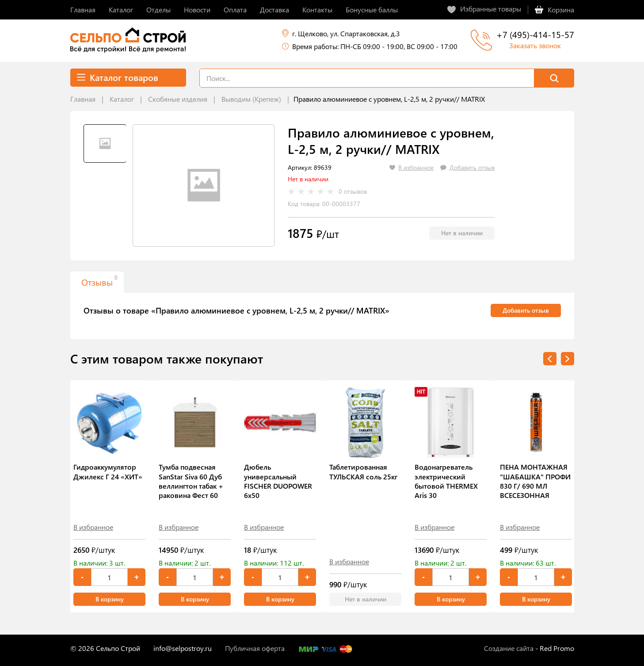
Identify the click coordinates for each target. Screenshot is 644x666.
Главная (83, 99)
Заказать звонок (535, 45)
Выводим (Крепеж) (251, 99)
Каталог (122, 99)
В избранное (93, 527)
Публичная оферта (255, 648)
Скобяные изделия (178, 99)
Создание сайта (509, 648)
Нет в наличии (462, 233)
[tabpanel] (204, 186)
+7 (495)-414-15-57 (535, 34)
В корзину (110, 599)
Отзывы (99, 281)
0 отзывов (353, 191)
